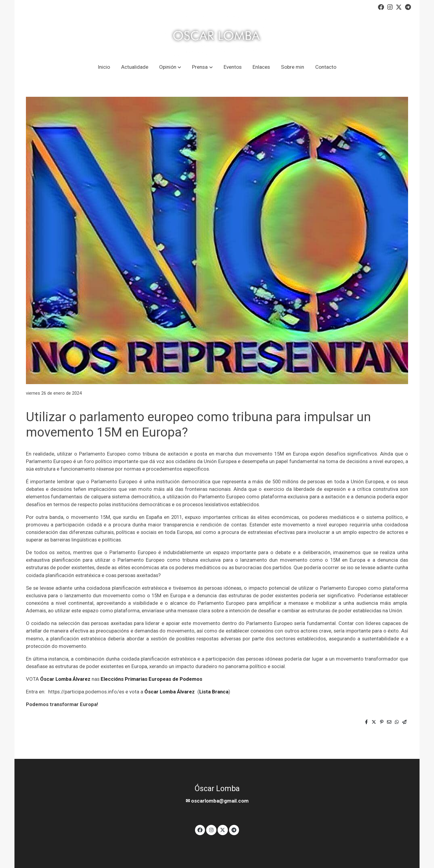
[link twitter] (399, 7)
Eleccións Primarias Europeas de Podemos (151, 679)
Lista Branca (214, 692)
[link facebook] (381, 7)
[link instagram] (390, 7)
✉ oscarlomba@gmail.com (217, 801)
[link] (217, 36)
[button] (170, 67)
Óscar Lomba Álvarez (65, 679)
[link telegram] (408, 7)
